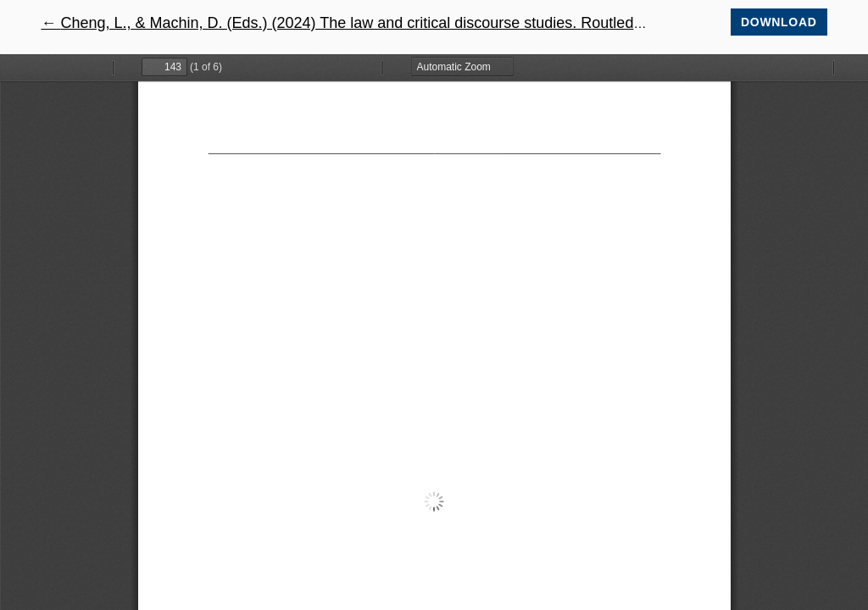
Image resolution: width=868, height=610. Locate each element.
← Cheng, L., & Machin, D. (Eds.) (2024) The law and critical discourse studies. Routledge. (348, 23)
